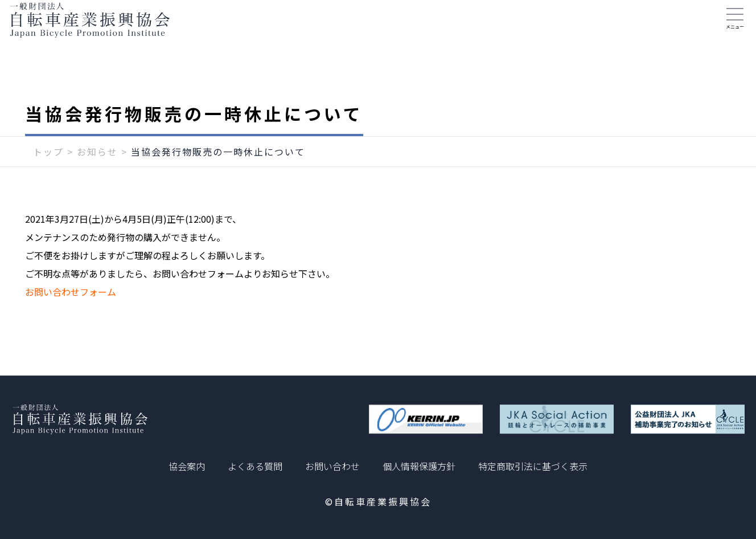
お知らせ (97, 169)
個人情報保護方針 (419, 466)
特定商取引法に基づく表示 (533, 466)
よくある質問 (255, 466)
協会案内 (187, 466)
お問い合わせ (332, 466)
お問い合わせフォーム (71, 309)
